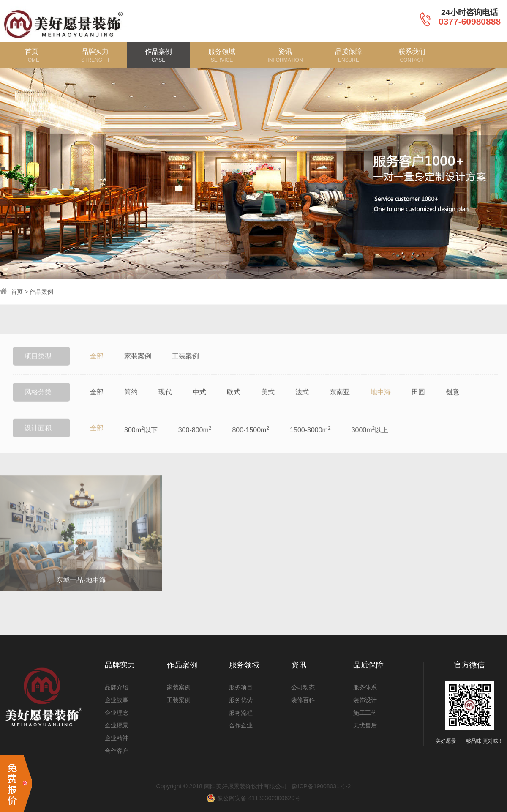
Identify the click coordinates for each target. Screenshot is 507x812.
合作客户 (117, 751)
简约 (131, 407)
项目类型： (41, 371)
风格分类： (41, 407)
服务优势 (241, 700)
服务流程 (241, 713)
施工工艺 (365, 713)
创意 (452, 407)
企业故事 (117, 700)
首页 (17, 292)
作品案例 (41, 292)
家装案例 (138, 371)
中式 (199, 407)
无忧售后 (365, 725)
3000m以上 (370, 445)
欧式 (234, 407)
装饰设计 (365, 700)
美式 (268, 407)
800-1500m (251, 445)
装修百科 (303, 700)
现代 (165, 407)
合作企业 (241, 725)
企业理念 (117, 713)
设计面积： (41, 443)
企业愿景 (117, 725)
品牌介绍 (117, 687)
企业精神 (117, 738)
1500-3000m (310, 445)
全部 (97, 371)
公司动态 (303, 687)
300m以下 (141, 445)
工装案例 (185, 371)
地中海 (381, 407)
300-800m (195, 445)
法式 (302, 407)
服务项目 (241, 687)
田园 (418, 407)
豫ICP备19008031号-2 (321, 786)
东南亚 (340, 407)
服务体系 (365, 687)
